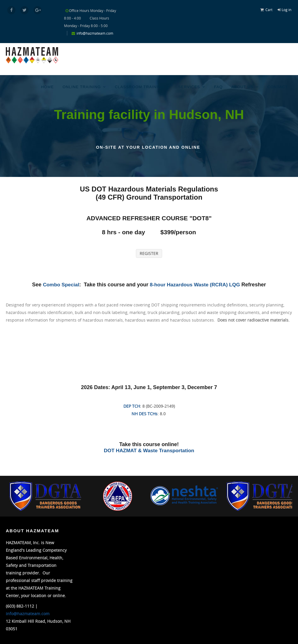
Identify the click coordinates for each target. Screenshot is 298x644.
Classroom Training (142, 86)
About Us (243, 86)
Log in (287, 10)
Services (191, 86)
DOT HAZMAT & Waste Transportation (149, 450)
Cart (269, 10)
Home (52, 86)
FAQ (220, 86)
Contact (278, 86)
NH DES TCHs (144, 413)
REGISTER (149, 253)
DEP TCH (132, 406)
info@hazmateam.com (95, 33)
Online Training (86, 86)
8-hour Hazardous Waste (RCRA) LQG (196, 284)
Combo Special (59, 284)
